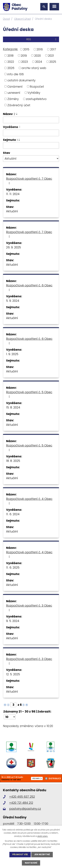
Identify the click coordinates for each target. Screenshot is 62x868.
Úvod (6, 19)
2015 (26, 49)
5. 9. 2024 (13, 301)
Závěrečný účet (19, 105)
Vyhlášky (34, 93)
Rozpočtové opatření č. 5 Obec (29, 394)
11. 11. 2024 (13, 194)
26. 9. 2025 (13, 247)
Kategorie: (10, 49)
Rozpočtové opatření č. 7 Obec (29, 181)
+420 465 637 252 (22, 797)
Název (9, 114)
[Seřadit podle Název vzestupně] (17, 113)
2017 (53, 49)
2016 (40, 49)
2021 (51, 55)
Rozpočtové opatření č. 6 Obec (29, 287)
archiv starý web (34, 68)
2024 (39, 62)
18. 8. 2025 (13, 461)
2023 (25, 62)
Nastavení (31, 863)
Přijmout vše (20, 854)
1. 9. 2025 (12, 354)
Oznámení (15, 86)
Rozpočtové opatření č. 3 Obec (29, 608)
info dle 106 (16, 74)
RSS (42, 39)
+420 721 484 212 (21, 803)
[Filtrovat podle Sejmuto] (31, 145)
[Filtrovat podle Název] (31, 120)
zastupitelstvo (36, 99)
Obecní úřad (22, 19)
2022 (11, 62)
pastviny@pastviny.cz (25, 809)
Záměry (13, 99)
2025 (53, 62)
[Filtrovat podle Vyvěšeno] (31, 133)
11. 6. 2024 (13, 514)
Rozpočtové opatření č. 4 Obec (29, 501)
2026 (11, 68)
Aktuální (12, 211)
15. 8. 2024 (13, 407)
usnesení (14, 93)
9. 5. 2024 (13, 621)
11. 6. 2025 (13, 567)
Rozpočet (37, 86)
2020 (37, 55)
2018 (10, 55)
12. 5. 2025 (13, 674)
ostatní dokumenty (21, 80)
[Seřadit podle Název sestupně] (17, 114)
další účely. (43, 836)
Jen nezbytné (42, 854)
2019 (24, 55)
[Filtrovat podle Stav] (31, 159)
